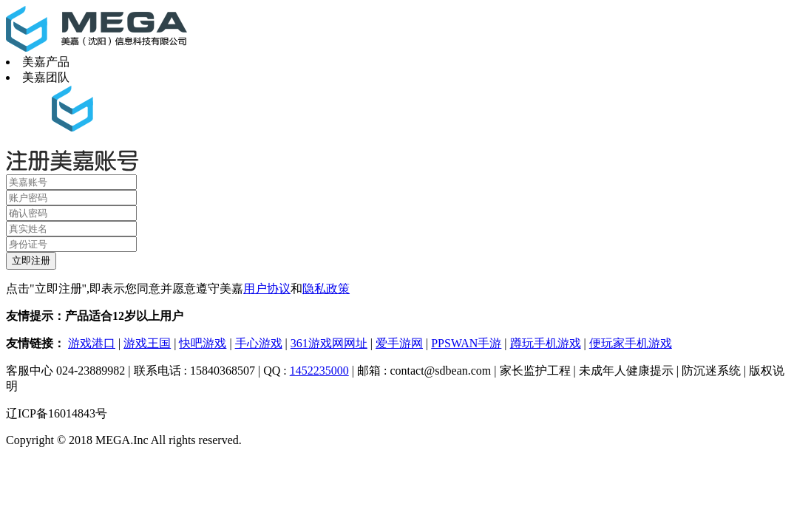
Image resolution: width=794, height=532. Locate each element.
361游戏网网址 (329, 343)
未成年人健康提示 (626, 371)
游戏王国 (147, 343)
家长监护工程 (535, 371)
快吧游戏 (203, 343)
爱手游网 (399, 343)
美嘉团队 (46, 77)
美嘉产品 (46, 62)
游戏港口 (92, 343)
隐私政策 (326, 289)
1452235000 (319, 371)
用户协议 (267, 289)
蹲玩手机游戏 (546, 343)
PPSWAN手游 (466, 343)
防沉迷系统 (711, 371)
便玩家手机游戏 (631, 343)
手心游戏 (259, 343)
